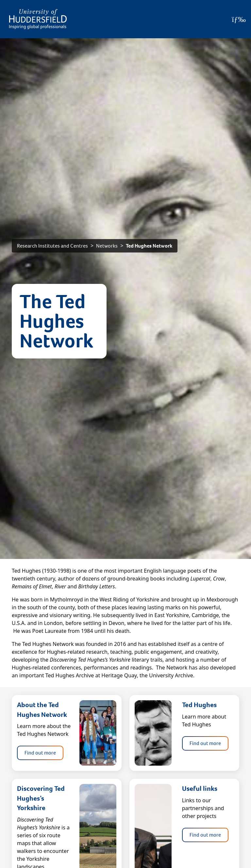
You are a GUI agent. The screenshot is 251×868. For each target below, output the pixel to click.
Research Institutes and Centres (52, 246)
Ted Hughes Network (149, 246)
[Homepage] (38, 19)
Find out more (40, 753)
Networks (107, 246)
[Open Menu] (239, 19)
